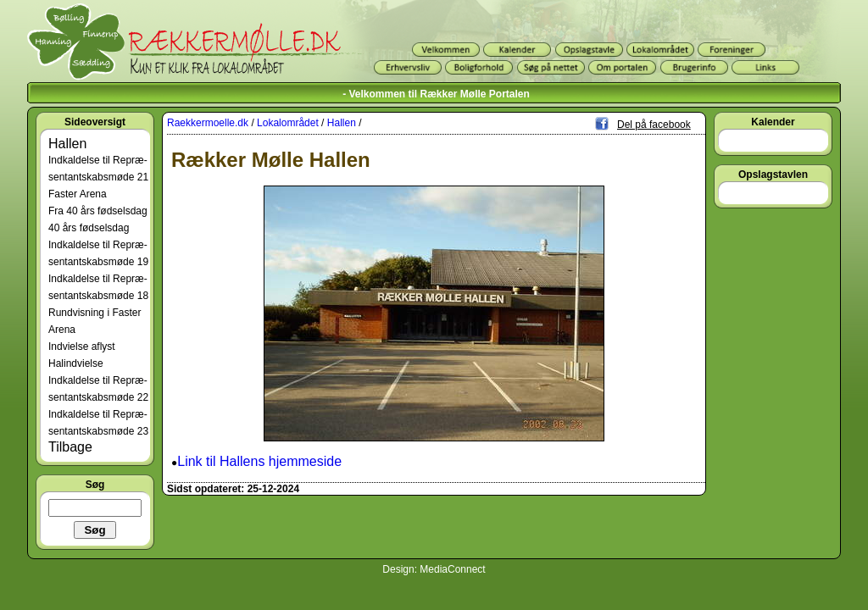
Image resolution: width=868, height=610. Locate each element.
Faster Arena (78, 194)
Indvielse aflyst (82, 347)
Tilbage (70, 447)
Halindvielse (76, 363)
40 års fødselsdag (89, 228)
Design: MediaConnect (434, 569)
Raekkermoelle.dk (208, 123)
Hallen (67, 144)
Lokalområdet (288, 123)
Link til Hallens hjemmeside (259, 461)
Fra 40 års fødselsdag (98, 211)
